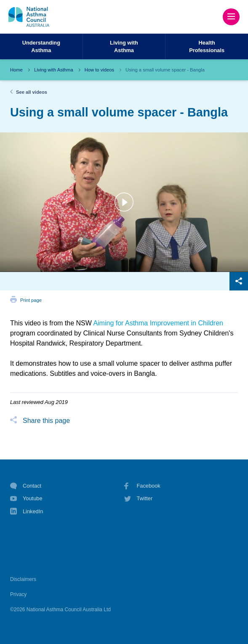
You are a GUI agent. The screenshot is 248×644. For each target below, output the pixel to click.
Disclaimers (23, 579)
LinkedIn (27, 512)
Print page (31, 300)
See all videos (32, 92)
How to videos (99, 70)
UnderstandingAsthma (41, 46)
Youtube (26, 499)
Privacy (18, 594)
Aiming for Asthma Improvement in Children (158, 323)
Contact (26, 486)
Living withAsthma (124, 46)
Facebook (142, 486)
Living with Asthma (54, 70)
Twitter (139, 499)
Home (16, 70)
